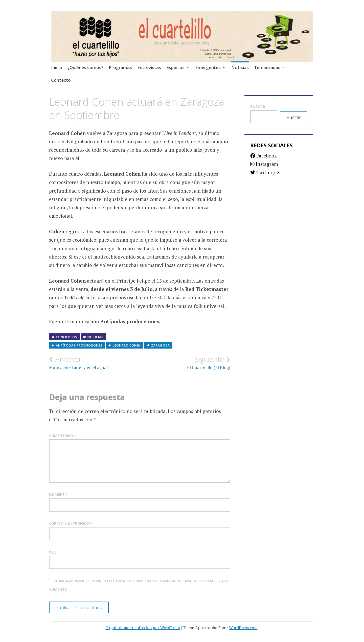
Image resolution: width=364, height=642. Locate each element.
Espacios (175, 67)
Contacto (61, 80)
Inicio (57, 67)
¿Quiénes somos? (85, 67)
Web (53, 552)
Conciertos (66, 337)
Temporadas (267, 67)
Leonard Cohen (127, 345)
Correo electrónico (71, 523)
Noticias (240, 67)
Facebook (264, 156)
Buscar (258, 107)
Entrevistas (149, 67)
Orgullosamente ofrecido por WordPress (143, 628)
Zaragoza (161, 345)
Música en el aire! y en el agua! (94, 363)
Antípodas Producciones (79, 345)
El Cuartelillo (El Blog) (185, 363)
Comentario (63, 436)
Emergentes (208, 67)
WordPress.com (243, 628)
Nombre (58, 495)
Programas (120, 67)
